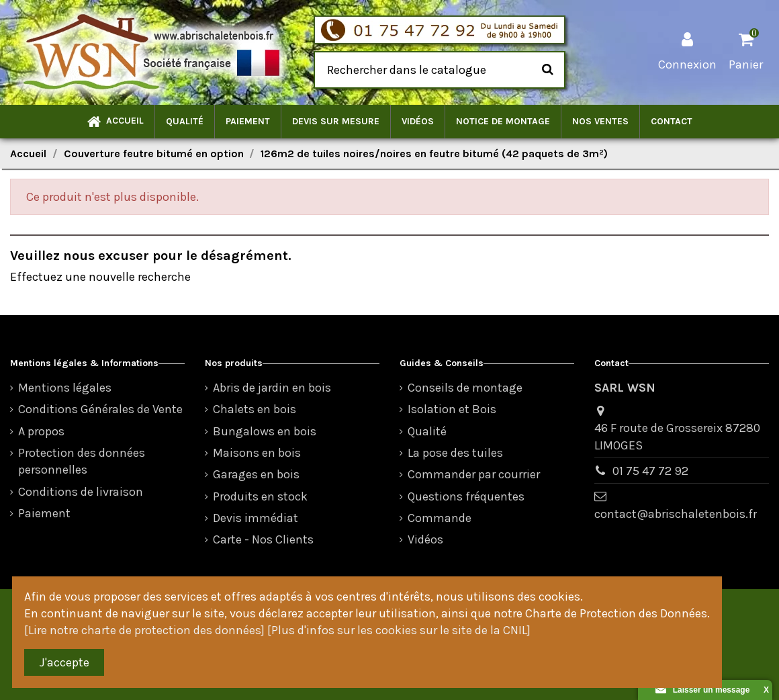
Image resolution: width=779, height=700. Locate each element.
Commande (440, 518)
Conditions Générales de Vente (100, 409)
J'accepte (64, 662)
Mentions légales (65, 388)
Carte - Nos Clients (263, 539)
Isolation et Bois (452, 409)
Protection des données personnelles (82, 461)
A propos (41, 431)
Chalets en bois (255, 409)
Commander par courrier (474, 474)
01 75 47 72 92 (650, 471)
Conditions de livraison (81, 492)
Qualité (427, 431)
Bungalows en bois (265, 431)
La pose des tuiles (455, 453)
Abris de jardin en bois (272, 388)
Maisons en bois (257, 453)
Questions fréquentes (466, 496)
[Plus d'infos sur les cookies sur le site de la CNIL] (399, 630)
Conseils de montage (465, 388)
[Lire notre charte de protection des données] (144, 630)
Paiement (44, 513)
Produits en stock (260, 496)
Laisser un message (703, 690)
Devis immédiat (256, 518)
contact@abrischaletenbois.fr (676, 514)
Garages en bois (256, 474)
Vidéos (425, 539)
